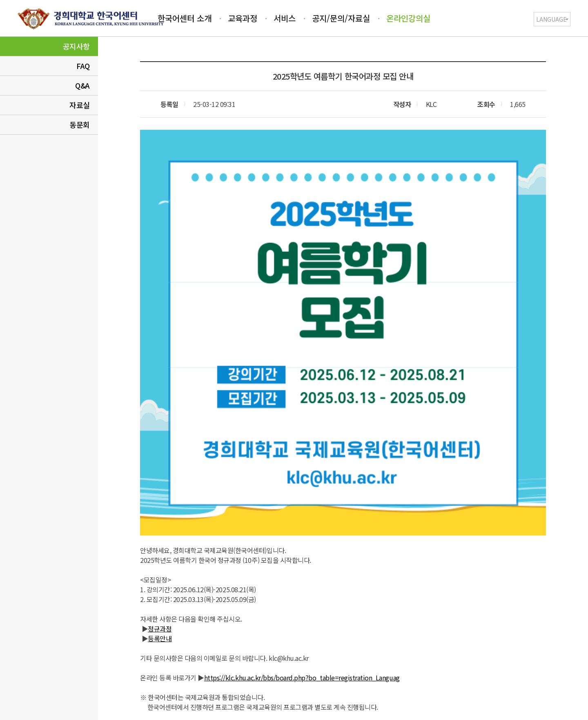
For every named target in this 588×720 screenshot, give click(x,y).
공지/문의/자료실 (341, 18)
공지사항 (76, 46)
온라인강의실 (408, 18)
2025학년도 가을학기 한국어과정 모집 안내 (258, 575)
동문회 (80, 124)
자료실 (80, 105)
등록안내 (160, 478)
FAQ (83, 66)
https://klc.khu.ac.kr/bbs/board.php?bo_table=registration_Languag (302, 517)
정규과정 (160, 468)
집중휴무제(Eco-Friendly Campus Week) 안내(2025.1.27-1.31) (419, 575)
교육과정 (243, 18)
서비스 (285, 18)
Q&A (82, 85)
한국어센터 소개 (185, 18)
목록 (343, 623)
